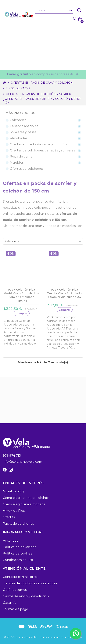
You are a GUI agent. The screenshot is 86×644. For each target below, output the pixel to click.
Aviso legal (11, 541)
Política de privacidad (20, 547)
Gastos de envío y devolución (26, 596)
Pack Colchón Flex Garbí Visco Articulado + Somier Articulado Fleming (21, 295)
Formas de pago (15, 609)
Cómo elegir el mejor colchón (26, 498)
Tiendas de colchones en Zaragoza (30, 583)
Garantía (10, 603)
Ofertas (9, 517)
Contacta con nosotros (21, 577)
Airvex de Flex (14, 511)
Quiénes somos (15, 590)
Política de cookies (17, 553)
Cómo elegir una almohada (24, 504)
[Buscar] (54, 10)
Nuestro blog (13, 491)
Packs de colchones (18, 524)
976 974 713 (12, 456)
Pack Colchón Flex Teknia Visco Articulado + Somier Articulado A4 (64, 293)
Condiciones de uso (18, 560)
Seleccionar (12, 241)
